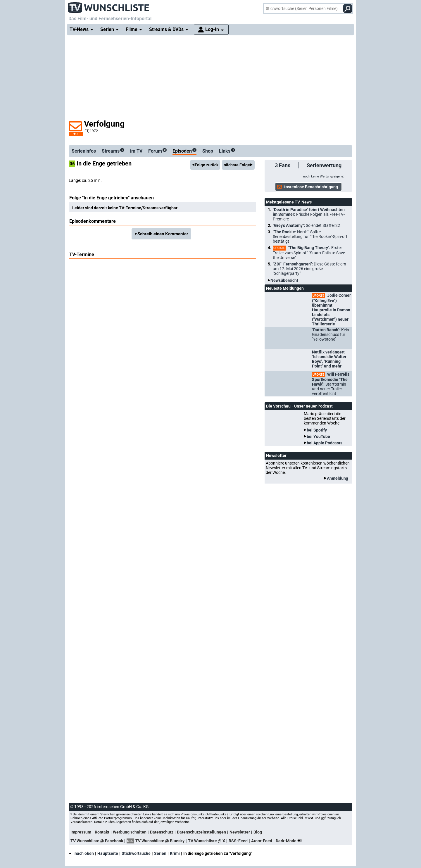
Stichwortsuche (136, 853)
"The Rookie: (310, 237)
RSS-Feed (238, 841)
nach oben (81, 853)
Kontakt (102, 832)
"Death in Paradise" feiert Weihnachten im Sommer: (309, 214)
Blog (258, 832)
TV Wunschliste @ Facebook (97, 841)
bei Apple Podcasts (325, 443)
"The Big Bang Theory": (309, 253)
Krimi (175, 853)
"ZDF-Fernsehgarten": (309, 269)
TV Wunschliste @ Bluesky (160, 841)
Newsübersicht (284, 280)
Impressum (81, 832)
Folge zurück (207, 165)
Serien (160, 853)
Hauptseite (108, 853)
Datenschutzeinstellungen (201, 832)
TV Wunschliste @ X (207, 841)
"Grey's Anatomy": (306, 225)
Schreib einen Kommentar (163, 234)
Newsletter (240, 832)
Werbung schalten (130, 832)
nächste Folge (237, 165)
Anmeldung (338, 478)
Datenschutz (162, 832)
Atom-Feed (262, 841)
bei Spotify (317, 430)
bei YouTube (318, 436)
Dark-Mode (290, 841)
